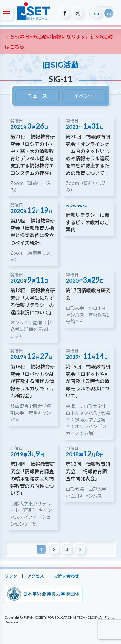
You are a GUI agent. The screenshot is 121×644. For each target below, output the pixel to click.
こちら (17, 47)
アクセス (36, 576)
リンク (11, 576)
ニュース (37, 96)
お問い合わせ (66, 576)
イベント (84, 96)
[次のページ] (80, 549)
